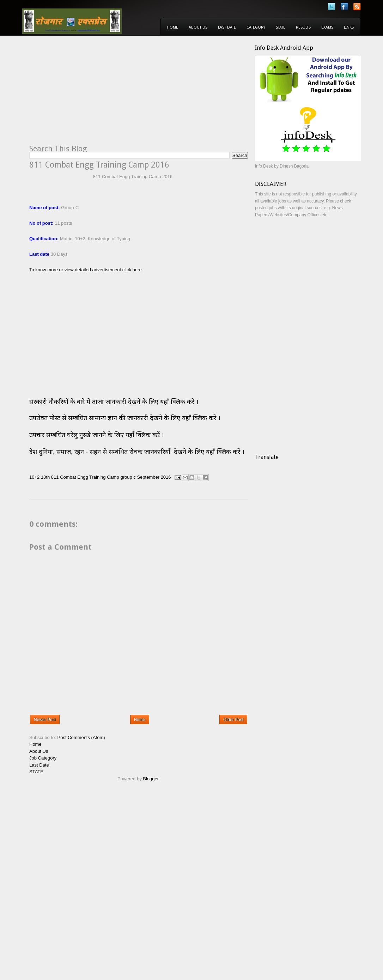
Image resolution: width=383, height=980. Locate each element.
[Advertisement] (89, 94)
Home (172, 27)
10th (45, 477)
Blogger (151, 779)
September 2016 (154, 477)
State (281, 27)
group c (128, 477)
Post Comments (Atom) (81, 737)
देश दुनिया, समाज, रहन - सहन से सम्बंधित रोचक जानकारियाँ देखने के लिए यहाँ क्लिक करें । (138, 452)
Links (349, 27)
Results (303, 27)
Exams (327, 27)
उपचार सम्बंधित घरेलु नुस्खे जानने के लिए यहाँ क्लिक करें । (97, 435)
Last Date (227, 27)
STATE (36, 772)
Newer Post (45, 720)
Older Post (233, 720)
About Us (198, 27)
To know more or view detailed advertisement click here (86, 270)
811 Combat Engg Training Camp (85, 477)
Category (256, 27)
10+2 (34, 477)
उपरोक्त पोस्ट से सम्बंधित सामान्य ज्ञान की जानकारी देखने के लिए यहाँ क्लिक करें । (126, 418)
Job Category (43, 758)
